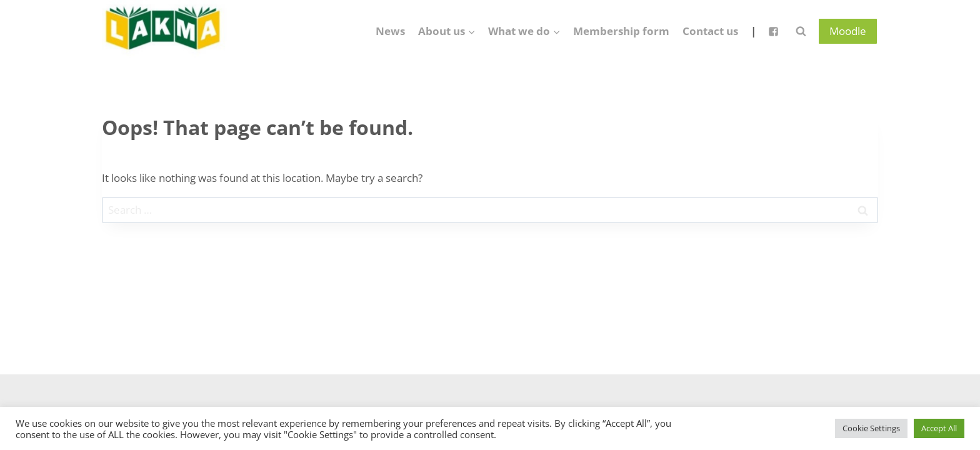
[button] (471, 31)
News (390, 31)
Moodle (848, 31)
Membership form (621, 31)
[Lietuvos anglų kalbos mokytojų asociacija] (164, 31)
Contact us (710, 31)
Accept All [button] (939, 428)
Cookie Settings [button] (871, 428)
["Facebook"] (773, 31)
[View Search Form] (801, 31)
